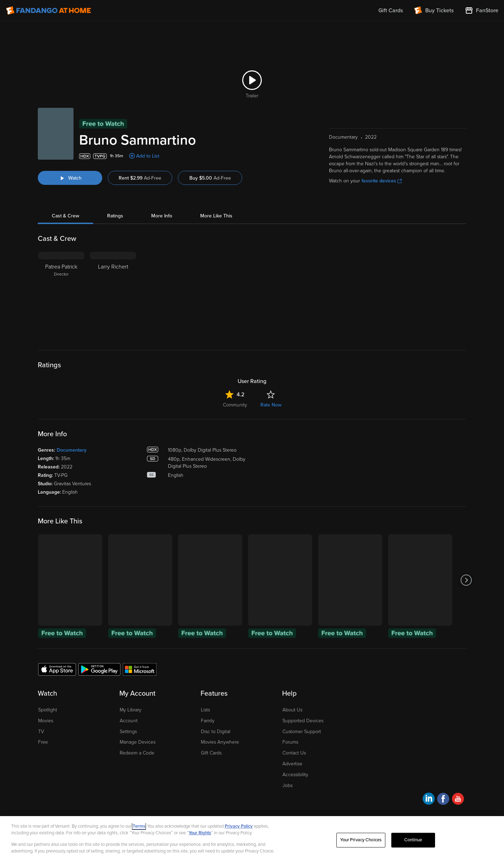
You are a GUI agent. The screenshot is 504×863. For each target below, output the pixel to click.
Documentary (72, 450)
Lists (205, 710)
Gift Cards (211, 753)
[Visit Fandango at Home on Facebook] (443, 800)
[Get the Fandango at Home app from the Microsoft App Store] (140, 669)
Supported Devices (303, 721)
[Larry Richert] (113, 295)
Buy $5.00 (210, 178)
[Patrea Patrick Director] (61, 295)
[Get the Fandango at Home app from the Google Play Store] (99, 669)
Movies (46, 721)
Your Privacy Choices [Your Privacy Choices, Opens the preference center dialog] (361, 840)
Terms (139, 826)
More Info (162, 216)
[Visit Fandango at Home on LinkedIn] (429, 800)
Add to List (148, 156)
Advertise (292, 764)
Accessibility (295, 775)
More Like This (216, 216)
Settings (128, 732)
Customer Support (302, 732)
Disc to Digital (216, 732)
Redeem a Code (137, 753)
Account (129, 721)
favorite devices (382, 181)
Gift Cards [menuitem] (391, 11)
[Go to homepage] (48, 11)
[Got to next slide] (466, 580)
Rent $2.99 (140, 178)
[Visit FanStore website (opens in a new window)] (482, 11)
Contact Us (294, 753)
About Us (292, 710)
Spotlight (48, 710)
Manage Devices (138, 742)
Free (43, 742)
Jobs (288, 785)
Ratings (115, 216)
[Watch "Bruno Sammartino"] (70, 178)
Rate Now (271, 405)
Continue (413, 840)
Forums (290, 742)
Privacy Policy (239, 826)
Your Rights (200, 833)
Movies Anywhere (220, 742)
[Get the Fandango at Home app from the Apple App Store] (57, 669)
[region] (252, 840)
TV (41, 732)
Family (208, 721)
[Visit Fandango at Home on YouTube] (458, 800)
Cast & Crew (65, 216)
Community (235, 405)
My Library (131, 710)
